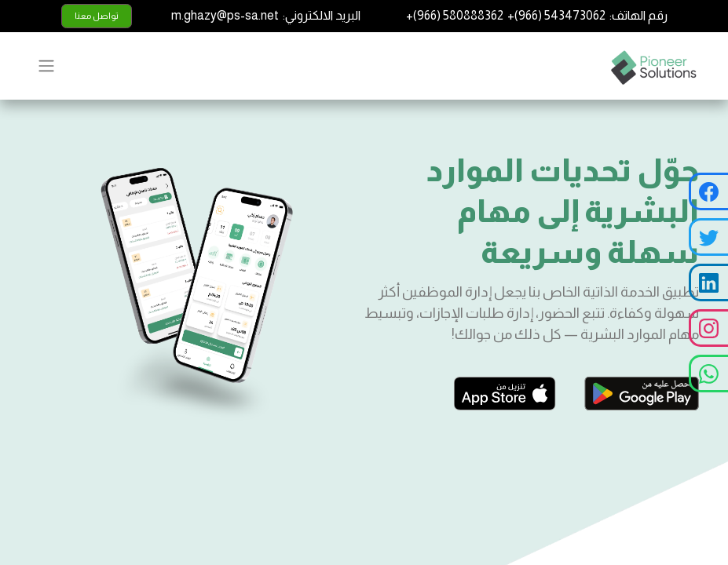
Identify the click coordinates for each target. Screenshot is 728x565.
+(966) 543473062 (556, 15)
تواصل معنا (97, 16)
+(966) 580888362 (455, 15)
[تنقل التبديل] (46, 66)
